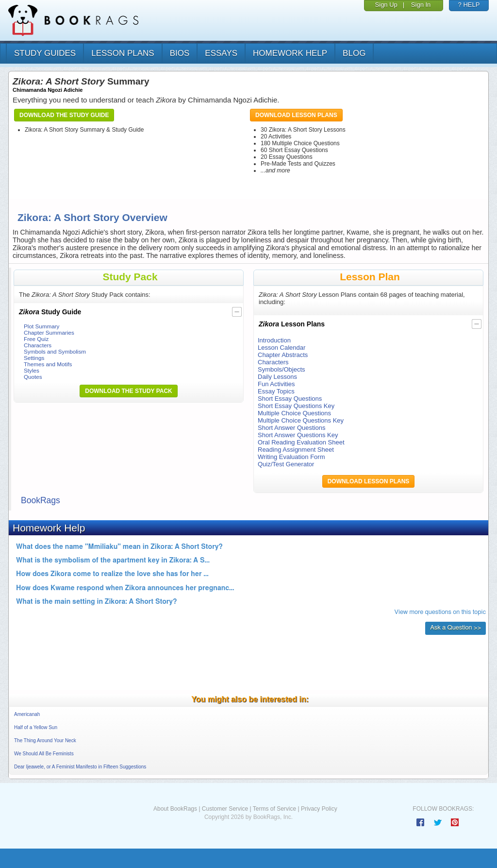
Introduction (274, 340)
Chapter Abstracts (283, 355)
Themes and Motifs (48, 364)
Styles (32, 370)
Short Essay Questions (290, 399)
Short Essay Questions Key (296, 406)
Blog (354, 53)
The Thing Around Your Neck (45, 740)
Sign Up (386, 5)
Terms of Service (274, 809)
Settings (34, 358)
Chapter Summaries (49, 332)
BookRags (41, 500)
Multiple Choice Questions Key (301, 420)
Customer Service (225, 809)
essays (221, 53)
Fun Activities (276, 384)
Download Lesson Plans (296, 115)
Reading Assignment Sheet (296, 450)
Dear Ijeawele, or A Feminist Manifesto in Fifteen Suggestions (80, 767)
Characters (38, 345)
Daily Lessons (277, 377)
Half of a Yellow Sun (36, 727)
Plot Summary (41, 326)
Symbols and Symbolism (55, 351)
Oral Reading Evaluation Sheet (301, 442)
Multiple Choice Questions (294, 413)
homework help (290, 53)
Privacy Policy (319, 809)
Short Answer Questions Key (298, 435)
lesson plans (123, 53)
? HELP (469, 5)
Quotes (33, 377)
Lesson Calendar (282, 348)
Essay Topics (276, 391)
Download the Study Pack (129, 391)
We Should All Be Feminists (44, 754)
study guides (45, 53)
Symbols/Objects (282, 369)
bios (180, 53)
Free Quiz (36, 339)
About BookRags (175, 809)
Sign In (421, 5)
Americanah (27, 714)
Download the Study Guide (64, 115)
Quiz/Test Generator (286, 464)
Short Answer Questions (291, 428)
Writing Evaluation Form (291, 457)
